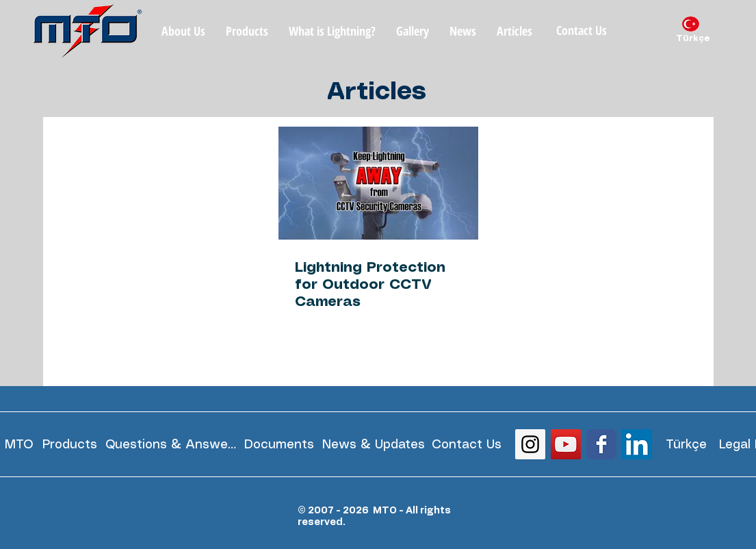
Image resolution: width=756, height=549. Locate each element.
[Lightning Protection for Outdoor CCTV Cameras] (378, 183)
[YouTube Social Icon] (566, 444)
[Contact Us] (582, 31)
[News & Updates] (374, 445)
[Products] (70, 445)
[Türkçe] (693, 39)
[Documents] (279, 445)
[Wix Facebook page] (601, 444)
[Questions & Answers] (171, 445)
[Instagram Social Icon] (530, 444)
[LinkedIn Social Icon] (637, 444)
